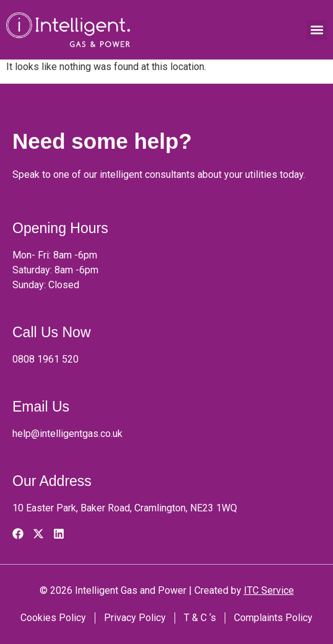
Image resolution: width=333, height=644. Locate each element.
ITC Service (269, 590)
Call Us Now (52, 332)
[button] (317, 30)
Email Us (41, 407)
